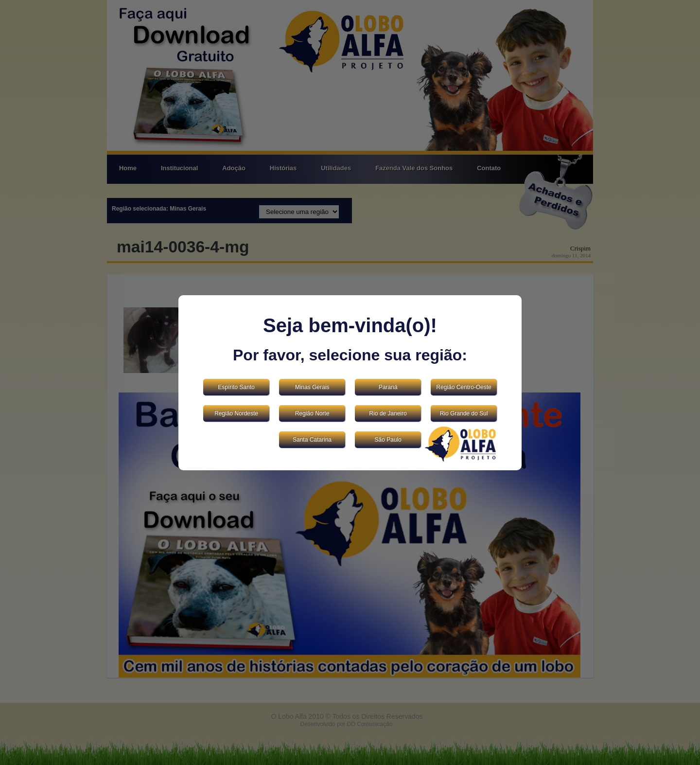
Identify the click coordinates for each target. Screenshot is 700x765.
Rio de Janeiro (388, 413)
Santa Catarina (312, 440)
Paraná (388, 387)
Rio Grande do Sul (464, 413)
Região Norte (312, 413)
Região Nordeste (236, 413)
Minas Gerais (312, 387)
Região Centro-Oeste (464, 387)
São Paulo (388, 440)
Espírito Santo (236, 387)
